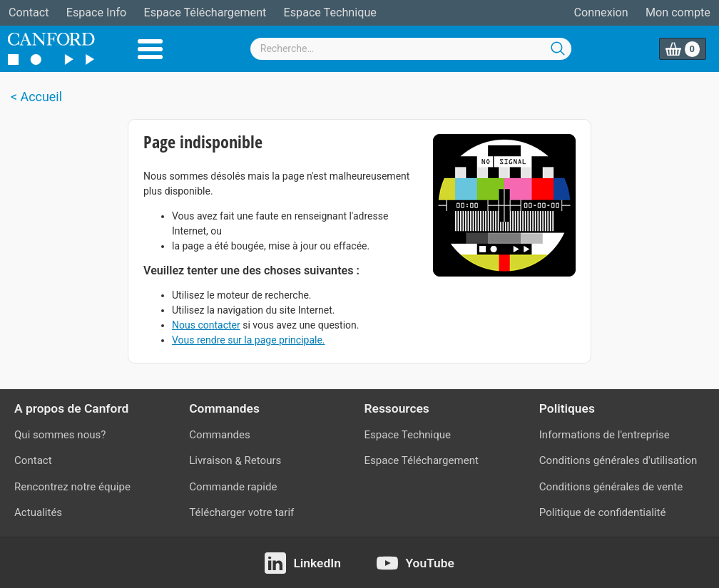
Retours (263, 460)
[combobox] (411, 49)
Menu (150, 49)
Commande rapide (233, 487)
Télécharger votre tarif (241, 512)
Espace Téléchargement (205, 12)
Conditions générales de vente (611, 487)
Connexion (601, 12)
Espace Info (96, 12)
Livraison (210, 460)
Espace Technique (330, 12)
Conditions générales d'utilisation (618, 460)
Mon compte (678, 12)
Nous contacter (206, 325)
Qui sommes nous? (60, 435)
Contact (29, 12)
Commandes (220, 435)
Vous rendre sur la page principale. (249, 340)
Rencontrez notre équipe (72, 487)
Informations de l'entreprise (605, 435)
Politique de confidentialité (603, 512)
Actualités (38, 512)
